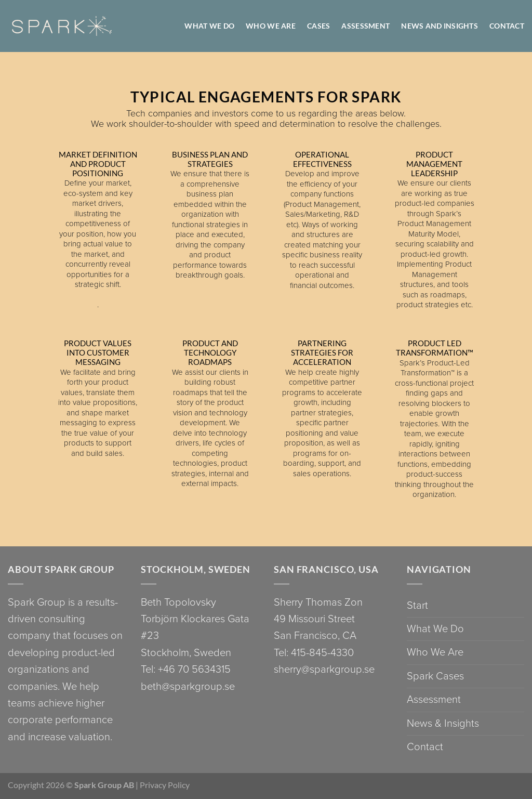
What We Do (435, 629)
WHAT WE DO (209, 26)
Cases (318, 26)
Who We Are (435, 652)
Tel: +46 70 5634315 (186, 669)
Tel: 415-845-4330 (314, 653)
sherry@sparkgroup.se (324, 669)
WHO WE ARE (271, 26)
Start (417, 605)
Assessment (365, 26)
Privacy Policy (165, 785)
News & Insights (443, 723)
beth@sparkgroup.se (188, 686)
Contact (507, 26)
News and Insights (440, 26)
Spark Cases (435, 676)
